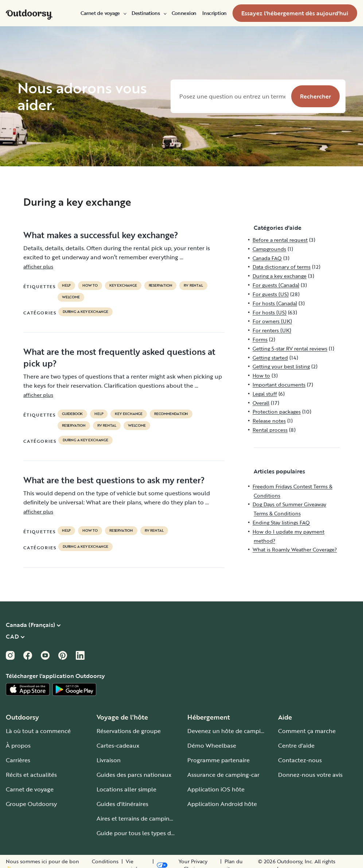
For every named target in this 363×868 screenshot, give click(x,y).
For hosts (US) (270, 312)
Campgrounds (269, 249)
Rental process (270, 430)
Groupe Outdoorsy (31, 804)
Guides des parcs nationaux (134, 775)
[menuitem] (103, 13)
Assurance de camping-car (223, 775)
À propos (18, 745)
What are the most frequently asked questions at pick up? (119, 357)
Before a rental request (280, 240)
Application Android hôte (222, 804)
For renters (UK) (272, 330)
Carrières (18, 760)
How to (90, 286)
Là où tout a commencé (38, 731)
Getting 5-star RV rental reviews (290, 348)
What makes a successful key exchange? (101, 235)
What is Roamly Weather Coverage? (295, 549)
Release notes (269, 421)
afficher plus (38, 266)
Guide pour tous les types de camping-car (153, 833)
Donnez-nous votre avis (310, 775)
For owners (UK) (272, 321)
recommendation (171, 414)
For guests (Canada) (276, 285)
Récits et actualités (31, 775)
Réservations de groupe (129, 731)
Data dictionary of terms (282, 267)
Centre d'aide (296, 745)
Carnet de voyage (103, 13)
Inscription (214, 13)
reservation (161, 286)
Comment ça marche (307, 731)
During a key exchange (85, 312)
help (66, 286)
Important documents (279, 385)
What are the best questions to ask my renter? (114, 480)
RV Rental (193, 286)
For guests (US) (271, 294)
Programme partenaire (218, 760)
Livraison (109, 760)
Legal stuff (265, 394)
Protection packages (277, 412)
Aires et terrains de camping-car (140, 818)
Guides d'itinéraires (122, 804)
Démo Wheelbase (212, 745)
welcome (71, 297)
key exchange (123, 286)
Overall (261, 403)
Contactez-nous (300, 760)
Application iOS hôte (216, 789)
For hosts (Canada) (275, 303)
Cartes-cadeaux (118, 745)
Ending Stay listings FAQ (281, 522)
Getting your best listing (281, 366)
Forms (260, 339)
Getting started (270, 358)
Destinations (149, 13)
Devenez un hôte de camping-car (233, 731)
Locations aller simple (126, 789)
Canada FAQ (267, 258)
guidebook (72, 414)
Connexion (184, 13)
